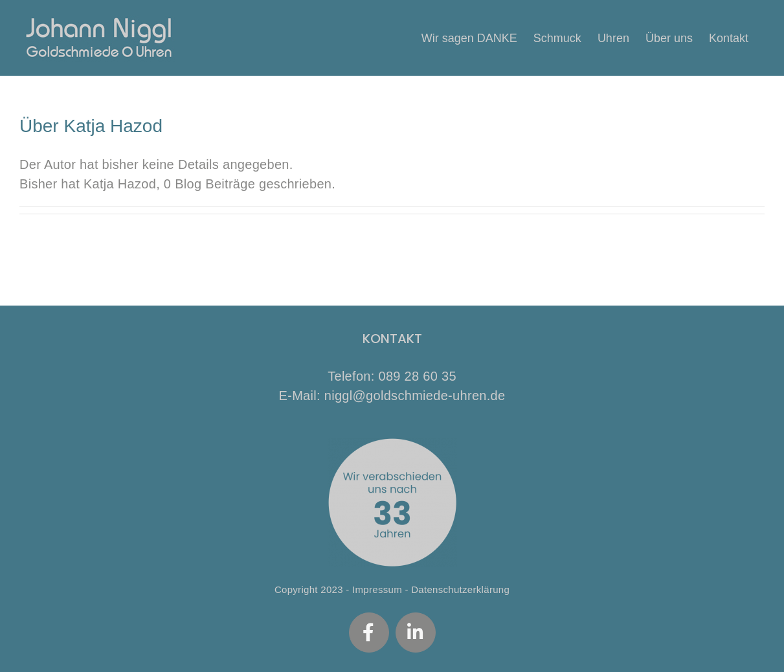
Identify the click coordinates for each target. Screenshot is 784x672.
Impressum (377, 589)
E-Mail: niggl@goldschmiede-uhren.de (392, 396)
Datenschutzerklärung (460, 589)
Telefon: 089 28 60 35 (392, 376)
